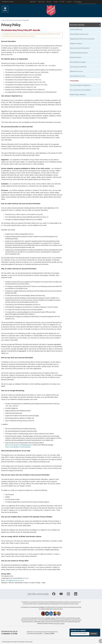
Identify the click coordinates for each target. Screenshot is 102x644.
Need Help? (33, 2)
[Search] (94, 2)
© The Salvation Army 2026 (9, 642)
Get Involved (41, 2)
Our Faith (62, 2)
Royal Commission (76, 57)
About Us (49, 2)
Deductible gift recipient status (79, 34)
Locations (69, 2)
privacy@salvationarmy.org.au (15, 580)
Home (8, 20)
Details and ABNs (49, 634)
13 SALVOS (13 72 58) (9, 634)
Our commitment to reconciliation (80, 90)
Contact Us (77, 2)
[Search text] (87, 2)
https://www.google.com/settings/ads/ (18, 447)
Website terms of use (76, 71)
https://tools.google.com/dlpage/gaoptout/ (19, 445)
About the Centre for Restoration (80, 48)
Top (99, 641)
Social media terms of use (78, 76)
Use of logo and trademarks (78, 67)
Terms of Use (29, 642)
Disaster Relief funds (76, 30)
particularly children (59, 624)
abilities (53, 618)
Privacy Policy (21, 642)
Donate (56, 2)
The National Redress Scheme (79, 53)
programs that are (60, 620)
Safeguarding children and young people (82, 39)
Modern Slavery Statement (78, 95)
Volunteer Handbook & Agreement (80, 85)
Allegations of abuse (76, 44)
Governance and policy (77, 25)
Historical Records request (78, 62)
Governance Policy (18, 20)
